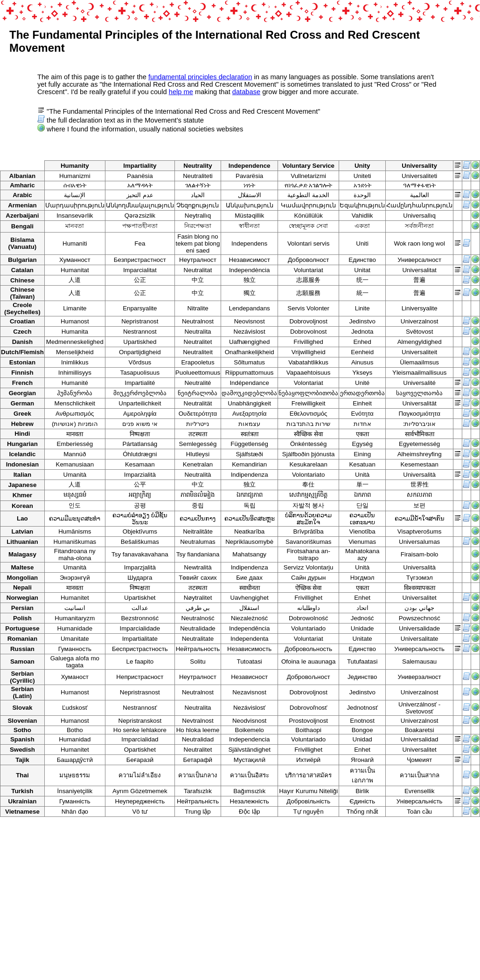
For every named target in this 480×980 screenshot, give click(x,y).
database (246, 92)
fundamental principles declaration (200, 77)
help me (181, 92)
